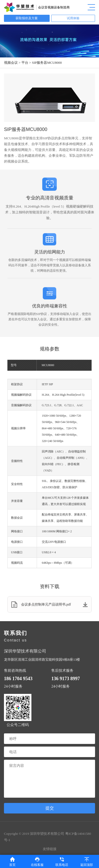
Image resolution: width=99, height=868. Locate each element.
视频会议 (11, 63)
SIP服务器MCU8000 (47, 63)
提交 (50, 808)
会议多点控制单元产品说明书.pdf (49, 605)
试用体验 (73, 18)
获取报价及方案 (27, 18)
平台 (25, 63)
